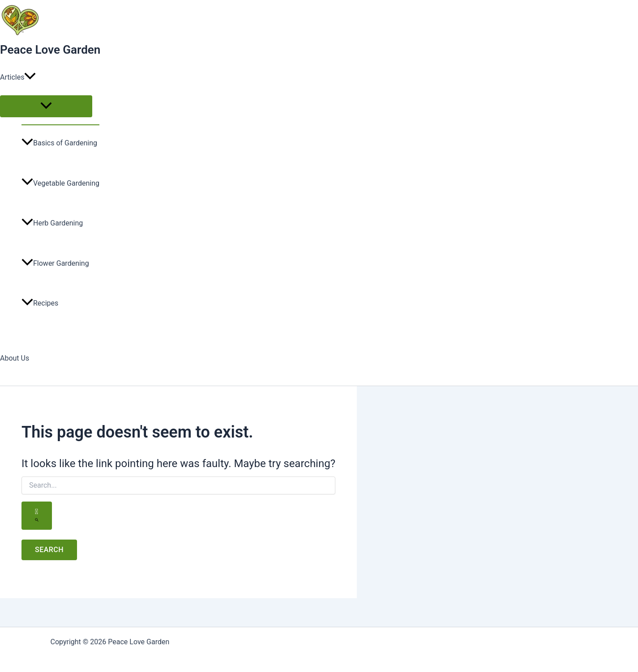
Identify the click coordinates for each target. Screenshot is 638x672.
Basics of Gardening (59, 143)
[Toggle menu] (46, 106)
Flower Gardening (55, 263)
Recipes (40, 303)
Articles (18, 77)
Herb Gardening (52, 223)
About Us (15, 358)
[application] (30, 77)
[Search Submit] (37, 516)
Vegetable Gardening (60, 183)
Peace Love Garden (50, 50)
